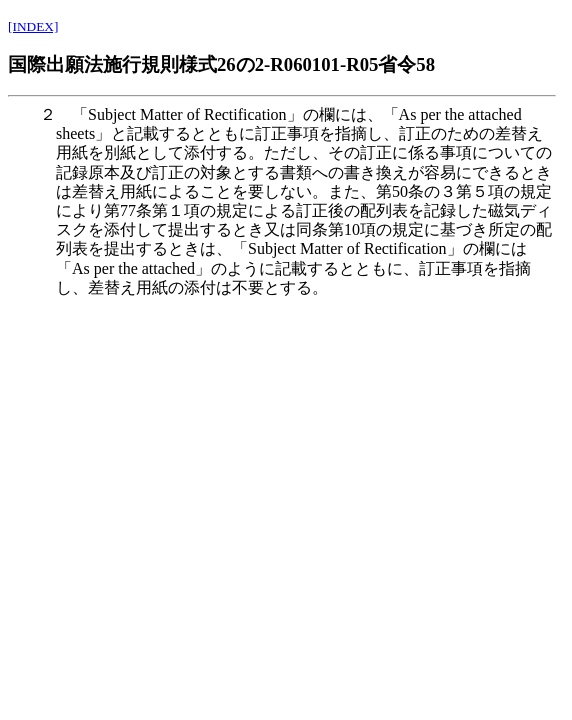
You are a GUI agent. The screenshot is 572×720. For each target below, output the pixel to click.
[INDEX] (33, 26)
